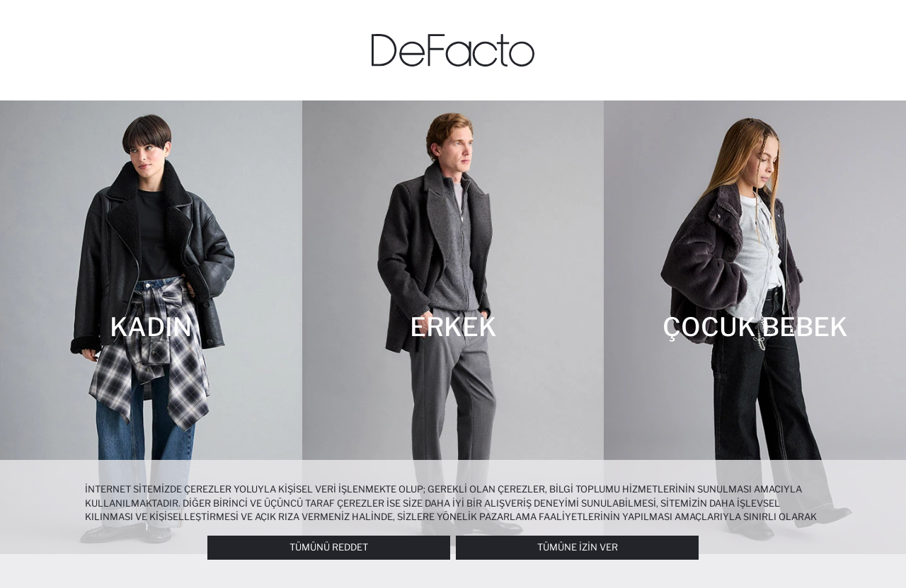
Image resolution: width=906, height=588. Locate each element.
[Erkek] (453, 327)
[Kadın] (151, 327)
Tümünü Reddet (329, 547)
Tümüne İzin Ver (578, 547)
